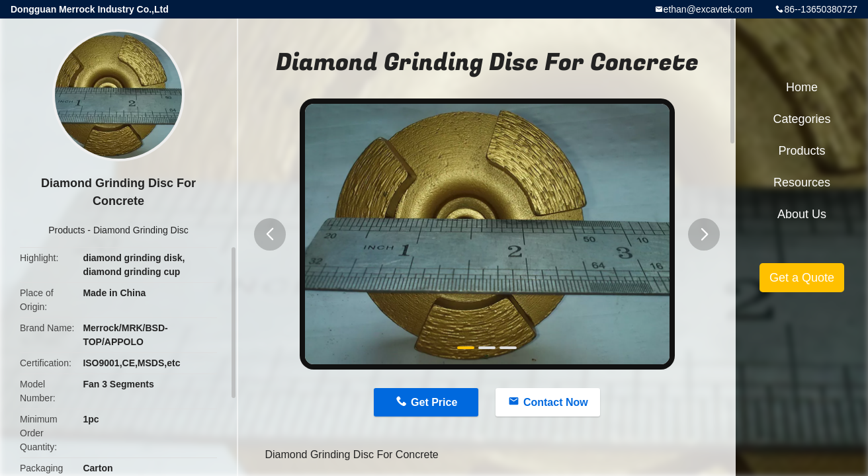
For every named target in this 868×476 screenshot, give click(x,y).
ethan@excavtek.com (708, 9)
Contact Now (556, 402)
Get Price (434, 402)
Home (802, 87)
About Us (802, 214)
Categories (802, 119)
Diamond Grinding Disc (141, 230)
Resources (802, 182)
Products (66, 230)
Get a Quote (802, 278)
